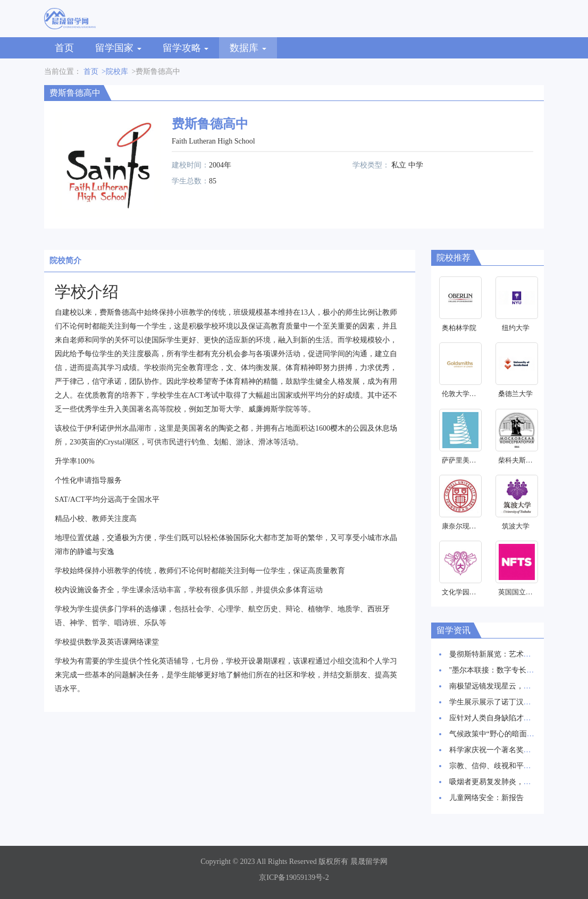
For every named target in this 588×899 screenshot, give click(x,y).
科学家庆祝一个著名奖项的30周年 (505, 750)
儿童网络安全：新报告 (486, 798)
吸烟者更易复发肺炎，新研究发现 (505, 782)
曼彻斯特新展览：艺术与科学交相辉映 (513, 654)
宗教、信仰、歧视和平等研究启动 (505, 766)
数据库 (248, 48)
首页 (64, 48)
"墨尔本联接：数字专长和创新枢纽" (508, 670)
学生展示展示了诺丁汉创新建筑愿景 (509, 702)
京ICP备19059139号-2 (294, 877)
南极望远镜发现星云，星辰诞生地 (505, 686)
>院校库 (115, 72)
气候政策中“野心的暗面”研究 (497, 734)
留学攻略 (186, 48)
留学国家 (118, 48)
